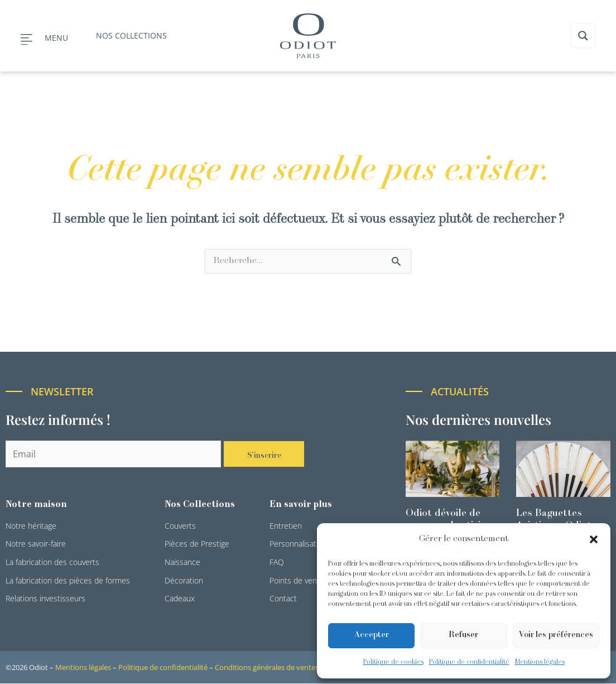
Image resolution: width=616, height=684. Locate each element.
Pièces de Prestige (197, 544)
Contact (283, 599)
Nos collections (131, 35)
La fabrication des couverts (52, 563)
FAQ (277, 563)
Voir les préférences (556, 635)
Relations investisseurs (45, 599)
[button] (594, 539)
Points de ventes (299, 581)
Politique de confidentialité (469, 662)
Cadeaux (180, 599)
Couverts (180, 526)
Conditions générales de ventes (267, 668)
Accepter (372, 635)
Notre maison (36, 505)
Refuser (463, 635)
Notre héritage (31, 526)
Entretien (286, 526)
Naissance (182, 563)
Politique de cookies (393, 662)
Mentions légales (540, 662)
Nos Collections (200, 505)
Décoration (184, 581)
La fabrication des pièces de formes (68, 581)
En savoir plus (301, 505)
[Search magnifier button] (583, 36)
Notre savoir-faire (36, 544)
